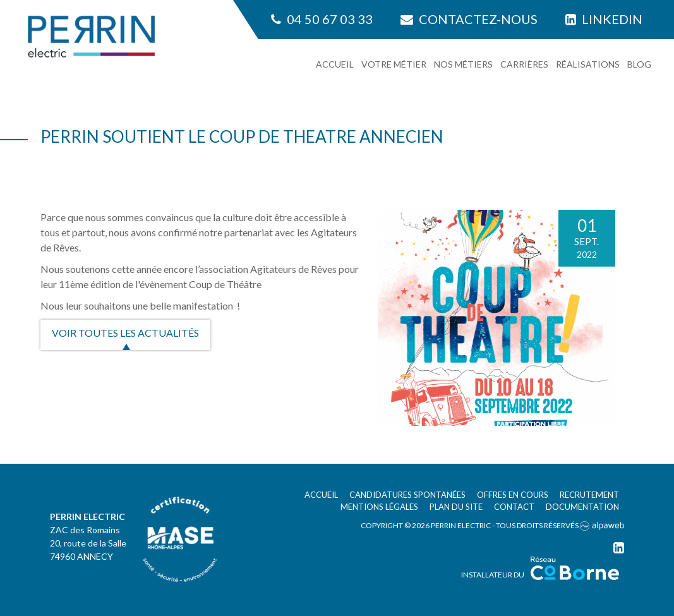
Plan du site (456, 507)
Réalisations (588, 64)
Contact (514, 507)
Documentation (582, 507)
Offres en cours (513, 495)
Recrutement (589, 495)
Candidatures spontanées (407, 495)
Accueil (335, 64)
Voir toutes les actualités (125, 333)
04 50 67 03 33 (322, 19)
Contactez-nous (469, 19)
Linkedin (604, 19)
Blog (639, 64)
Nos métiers (463, 64)
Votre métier (394, 64)
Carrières (524, 64)
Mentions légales (379, 507)
